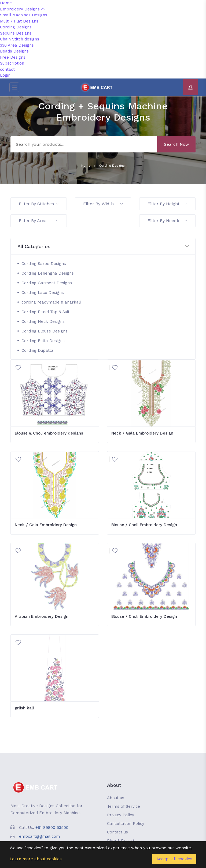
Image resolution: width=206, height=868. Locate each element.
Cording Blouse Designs (45, 331)
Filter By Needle (167, 221)
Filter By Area (39, 221)
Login (5, 75)
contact (7, 69)
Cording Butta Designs (43, 341)
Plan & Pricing (121, 841)
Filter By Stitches (39, 204)
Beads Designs (14, 51)
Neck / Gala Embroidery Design (142, 433)
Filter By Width (103, 204)
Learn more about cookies (36, 859)
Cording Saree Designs (44, 264)
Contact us (117, 832)
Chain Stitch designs (20, 39)
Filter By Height (167, 204)
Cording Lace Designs (43, 293)
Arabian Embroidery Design (42, 616)
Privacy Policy (121, 815)
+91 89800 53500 (52, 828)
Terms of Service (124, 806)
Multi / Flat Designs (19, 21)
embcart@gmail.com (39, 836)
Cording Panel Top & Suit (45, 312)
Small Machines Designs (24, 15)
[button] (103, 247)
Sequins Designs (16, 33)
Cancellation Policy (126, 824)
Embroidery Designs (23, 9)
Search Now (176, 144)
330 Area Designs (17, 45)
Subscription (12, 63)
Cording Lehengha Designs (48, 273)
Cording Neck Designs (43, 321)
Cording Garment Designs (47, 283)
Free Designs (13, 57)
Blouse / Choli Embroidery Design (144, 525)
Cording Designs (16, 27)
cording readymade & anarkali (51, 302)
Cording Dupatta (37, 350)
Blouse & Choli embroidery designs (49, 433)
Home (6, 3)
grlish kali (24, 708)
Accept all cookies (174, 859)
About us (116, 798)
